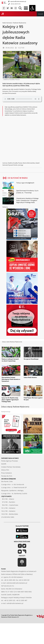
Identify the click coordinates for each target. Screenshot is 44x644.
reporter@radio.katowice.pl (18, 1)
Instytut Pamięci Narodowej (11, 467)
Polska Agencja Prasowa (10, 461)
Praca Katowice (7, 473)
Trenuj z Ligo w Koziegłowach (25, 183)
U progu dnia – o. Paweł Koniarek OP (14, 487)
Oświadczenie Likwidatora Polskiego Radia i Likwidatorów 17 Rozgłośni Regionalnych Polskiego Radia (27, 200)
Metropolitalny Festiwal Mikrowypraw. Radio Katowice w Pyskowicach (11, 379)
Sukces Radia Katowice (30, 377)
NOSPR (4, 464)
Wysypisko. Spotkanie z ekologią (12, 490)
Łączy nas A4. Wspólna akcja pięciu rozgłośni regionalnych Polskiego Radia (10, 400)
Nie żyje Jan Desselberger (31, 359)
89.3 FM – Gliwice (8, 499)
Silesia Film (5, 470)
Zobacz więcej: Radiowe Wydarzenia (15, 407)
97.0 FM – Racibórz (8, 502)
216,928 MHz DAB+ (8, 517)
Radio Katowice (7, 23)
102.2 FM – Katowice (8, 511)
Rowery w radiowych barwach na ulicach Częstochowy (10, 360)
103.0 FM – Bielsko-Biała (10, 514)
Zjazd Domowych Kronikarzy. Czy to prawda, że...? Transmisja (27, 192)
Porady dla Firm (7, 476)
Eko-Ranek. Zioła (7, 481)
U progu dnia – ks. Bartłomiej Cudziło (14, 493)
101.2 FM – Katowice (8, 508)
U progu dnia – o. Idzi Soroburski (13, 484)
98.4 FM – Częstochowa (10, 505)
